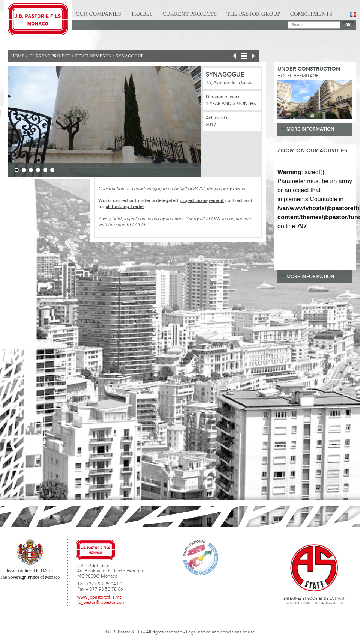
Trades (142, 14)
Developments (93, 56)
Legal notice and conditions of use (220, 632)
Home (18, 56)
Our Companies (98, 14)
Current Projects (190, 14)
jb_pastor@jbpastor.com (101, 603)
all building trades (125, 207)
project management (202, 201)
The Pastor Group (253, 14)
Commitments (311, 14)
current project (50, 56)
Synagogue (130, 56)
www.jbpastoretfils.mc (99, 597)
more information (310, 129)
